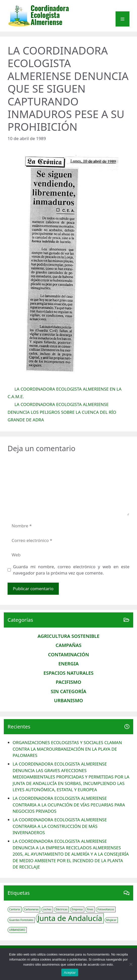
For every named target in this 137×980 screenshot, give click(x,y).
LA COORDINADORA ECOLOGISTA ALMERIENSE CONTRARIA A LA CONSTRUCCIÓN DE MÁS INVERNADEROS (60, 826)
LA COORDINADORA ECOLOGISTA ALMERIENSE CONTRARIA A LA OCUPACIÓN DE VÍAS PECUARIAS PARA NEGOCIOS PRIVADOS (69, 805)
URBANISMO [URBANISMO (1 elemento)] (17, 930)
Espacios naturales (68, 673)
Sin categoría (68, 691)
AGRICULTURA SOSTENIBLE (68, 636)
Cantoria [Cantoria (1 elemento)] (15, 909)
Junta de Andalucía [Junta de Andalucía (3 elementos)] (70, 918)
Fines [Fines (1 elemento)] (90, 909)
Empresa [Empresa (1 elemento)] (77, 909)
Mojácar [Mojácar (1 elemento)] (111, 920)
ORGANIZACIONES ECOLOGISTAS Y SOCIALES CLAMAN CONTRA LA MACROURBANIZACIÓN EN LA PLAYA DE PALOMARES (67, 749)
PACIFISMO (68, 682)
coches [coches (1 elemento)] (47, 909)
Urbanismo (68, 700)
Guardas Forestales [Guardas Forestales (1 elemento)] (21, 920)
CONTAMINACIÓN (68, 654)
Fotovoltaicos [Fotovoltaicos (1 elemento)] (106, 909)
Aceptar (70, 973)
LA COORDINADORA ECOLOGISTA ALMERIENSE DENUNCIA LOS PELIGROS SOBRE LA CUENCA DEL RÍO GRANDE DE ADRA (62, 412)
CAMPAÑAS (68, 645)
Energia (68, 663)
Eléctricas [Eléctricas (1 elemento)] (61, 909)
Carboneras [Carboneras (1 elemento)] (31, 909)
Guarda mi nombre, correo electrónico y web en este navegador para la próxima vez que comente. (71, 570)
